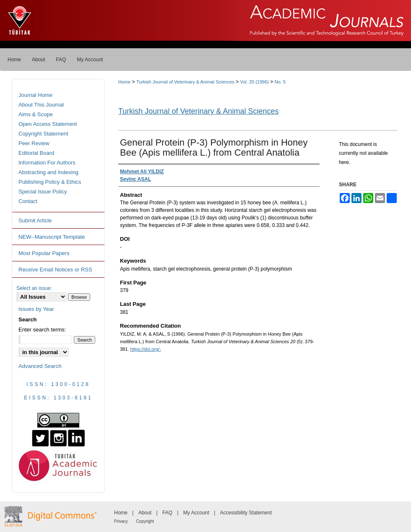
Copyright (145, 521)
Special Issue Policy (43, 192)
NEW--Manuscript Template (52, 237)
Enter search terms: (42, 330)
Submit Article (35, 220)
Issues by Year (36, 309)
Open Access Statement (48, 124)
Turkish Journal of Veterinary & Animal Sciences (185, 82)
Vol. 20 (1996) (255, 82)
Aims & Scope (36, 114)
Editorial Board (36, 153)
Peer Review (34, 143)
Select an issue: (34, 288)
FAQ (167, 513)
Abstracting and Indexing (48, 172)
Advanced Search (40, 366)
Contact (28, 201)
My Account (196, 513)
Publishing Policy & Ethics (50, 182)
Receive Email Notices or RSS (55, 270)
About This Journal (41, 105)
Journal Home (35, 95)
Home (124, 82)
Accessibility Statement (246, 513)
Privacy (121, 521)
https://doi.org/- (145, 349)
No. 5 (280, 82)
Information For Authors (47, 163)
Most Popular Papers (44, 253)
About (145, 513)
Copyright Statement (43, 134)
